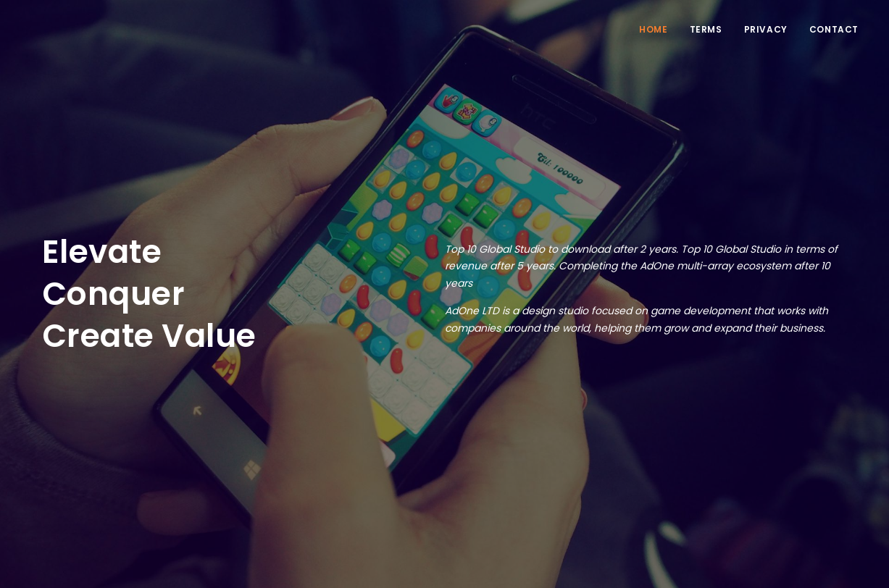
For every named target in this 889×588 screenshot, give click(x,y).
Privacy (766, 29)
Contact (834, 29)
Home (653, 29)
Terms (706, 29)
